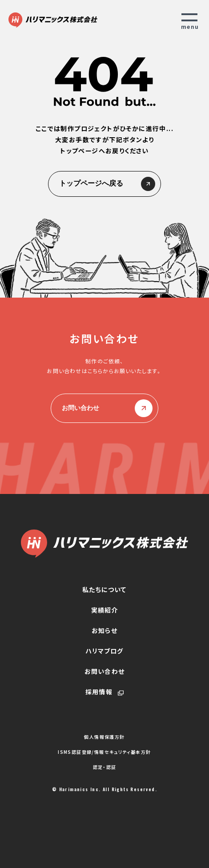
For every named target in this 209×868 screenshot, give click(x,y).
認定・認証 (105, 767)
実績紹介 (105, 610)
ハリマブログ (104, 651)
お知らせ (104, 630)
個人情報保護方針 (104, 737)
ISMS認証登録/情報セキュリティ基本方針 (104, 752)
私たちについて (104, 589)
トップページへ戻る (104, 184)
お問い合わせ (104, 408)
